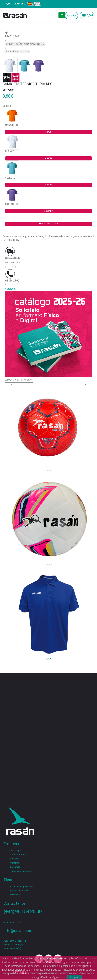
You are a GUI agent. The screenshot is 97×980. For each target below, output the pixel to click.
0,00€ (90, 15)
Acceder (71, 16)
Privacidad (15, 895)
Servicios (15, 859)
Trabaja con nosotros (21, 871)
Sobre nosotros (18, 855)
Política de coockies (20, 891)
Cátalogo (10, 289)
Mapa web (15, 867)
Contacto (15, 863)
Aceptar (74, 977)
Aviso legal (16, 850)
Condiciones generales (22, 886)
